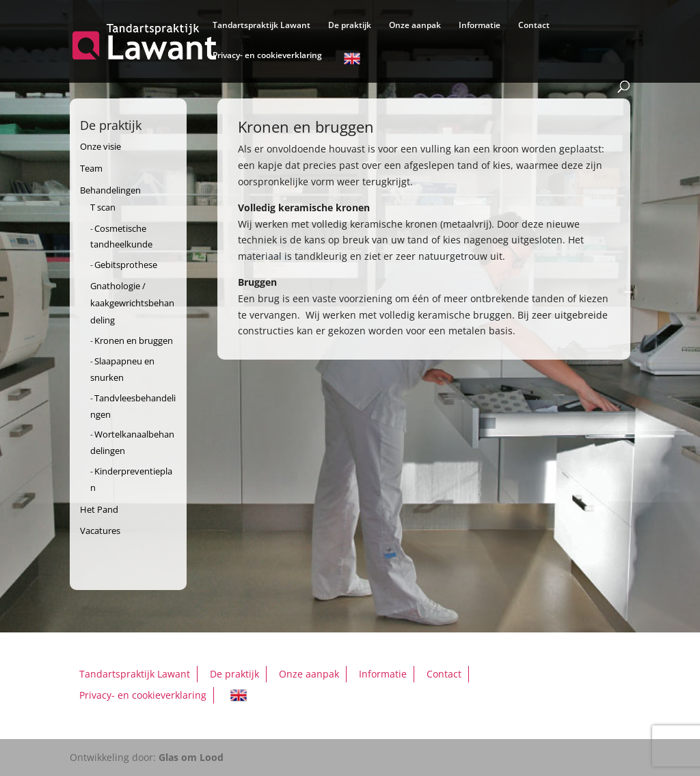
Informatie (480, 26)
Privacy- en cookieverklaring (267, 56)
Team (91, 168)
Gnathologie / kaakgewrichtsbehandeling (132, 303)
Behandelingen (110, 190)
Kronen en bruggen (134, 340)
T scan (103, 207)
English (352, 61)
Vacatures (100, 531)
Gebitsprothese (126, 265)
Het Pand (99, 509)
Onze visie (100, 146)
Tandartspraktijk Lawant (261, 26)
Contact (534, 26)
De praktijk (350, 26)
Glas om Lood (191, 757)
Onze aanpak (415, 26)
